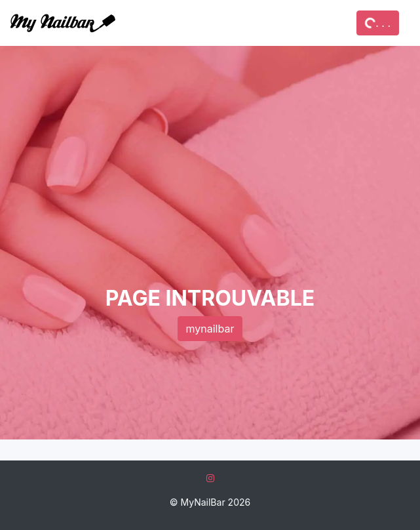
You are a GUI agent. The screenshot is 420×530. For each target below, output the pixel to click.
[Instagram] (210, 478)
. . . (377, 23)
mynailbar (210, 329)
